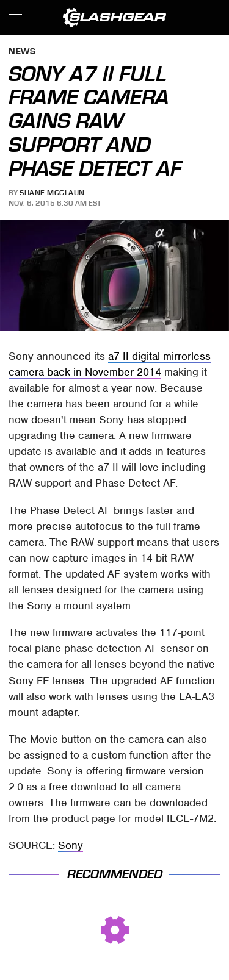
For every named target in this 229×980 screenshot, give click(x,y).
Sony (71, 845)
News (22, 52)
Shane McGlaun (52, 193)
